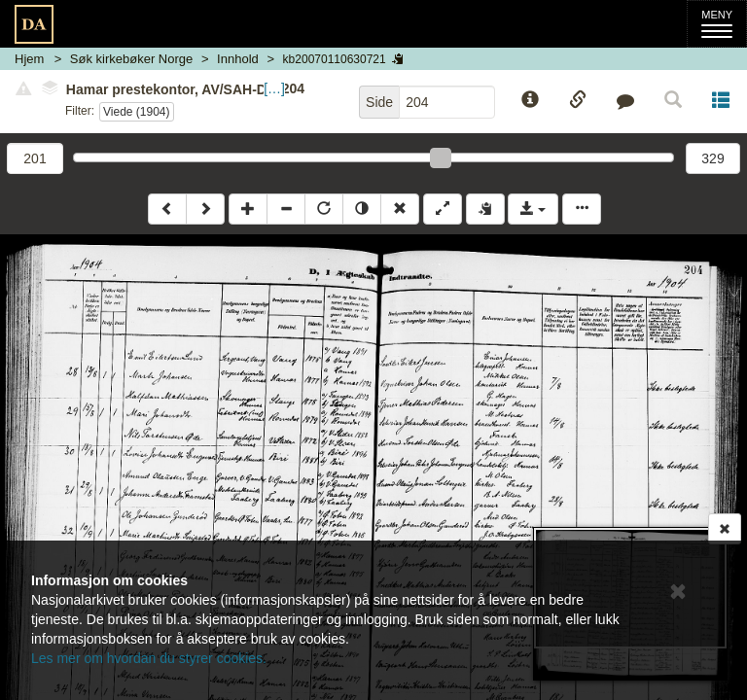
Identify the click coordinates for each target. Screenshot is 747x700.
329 (712, 158)
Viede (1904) (137, 112)
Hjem (29, 59)
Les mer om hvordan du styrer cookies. (149, 658)
